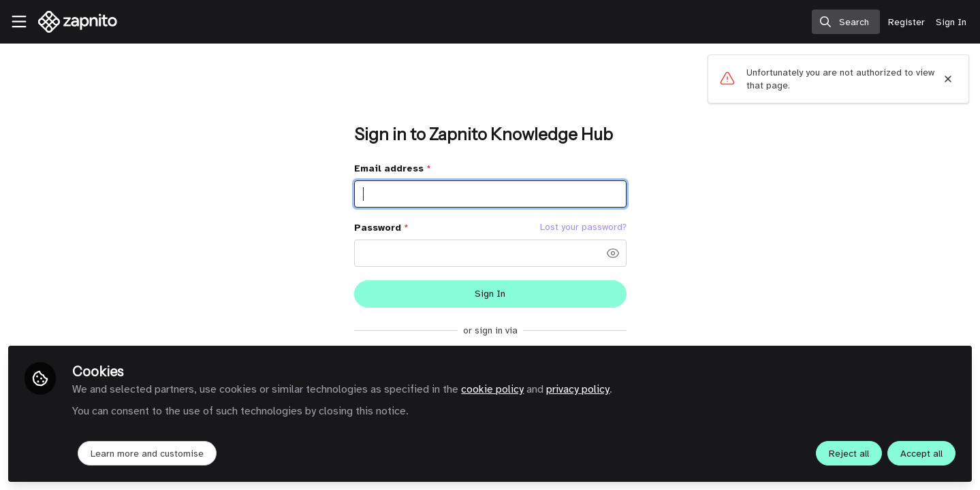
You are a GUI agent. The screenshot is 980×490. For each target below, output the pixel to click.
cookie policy (492, 389)
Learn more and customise (147, 454)
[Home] (73, 22)
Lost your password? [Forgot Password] (583, 227)
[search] (846, 22)
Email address (392, 168)
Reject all (849, 454)
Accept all (921, 454)
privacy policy (578, 389)
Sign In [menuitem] (951, 22)
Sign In (490, 294)
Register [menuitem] (906, 22)
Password (381, 228)
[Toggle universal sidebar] (19, 22)
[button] (613, 253)
